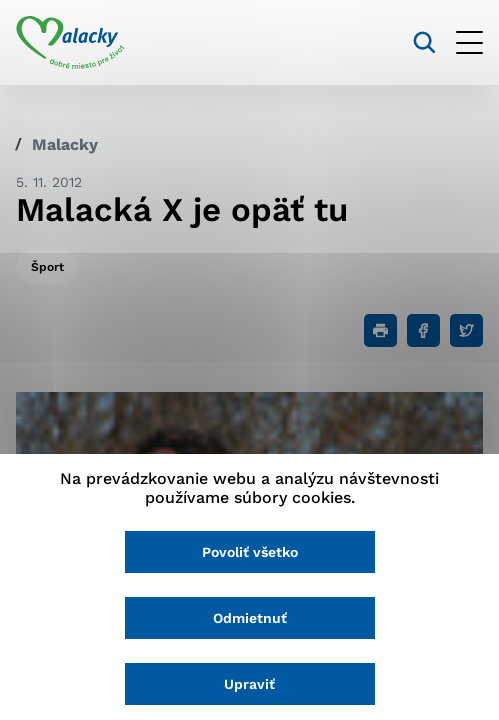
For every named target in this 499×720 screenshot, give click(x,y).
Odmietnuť (250, 618)
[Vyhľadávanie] (424, 42)
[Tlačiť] (380, 330)
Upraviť (249, 684)
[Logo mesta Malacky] (70, 43)
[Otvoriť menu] (469, 42)
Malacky (65, 144)
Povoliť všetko (250, 552)
